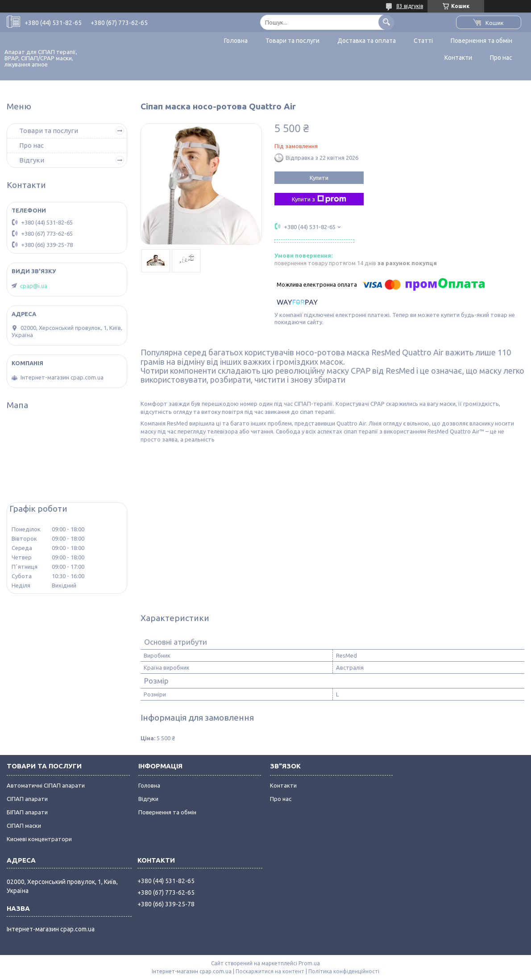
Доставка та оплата (367, 41)
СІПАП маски (24, 826)
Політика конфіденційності (344, 971)
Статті (423, 41)
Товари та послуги (292, 41)
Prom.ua (309, 963)
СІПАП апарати (27, 799)
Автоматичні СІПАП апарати (46, 785)
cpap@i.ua (34, 286)
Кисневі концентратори (39, 839)
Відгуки (32, 160)
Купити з (319, 199)
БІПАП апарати (27, 812)
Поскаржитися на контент (270, 971)
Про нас (501, 58)
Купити (319, 178)
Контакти (458, 58)
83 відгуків (410, 6)
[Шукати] (386, 22)
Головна (236, 41)
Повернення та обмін (481, 41)
